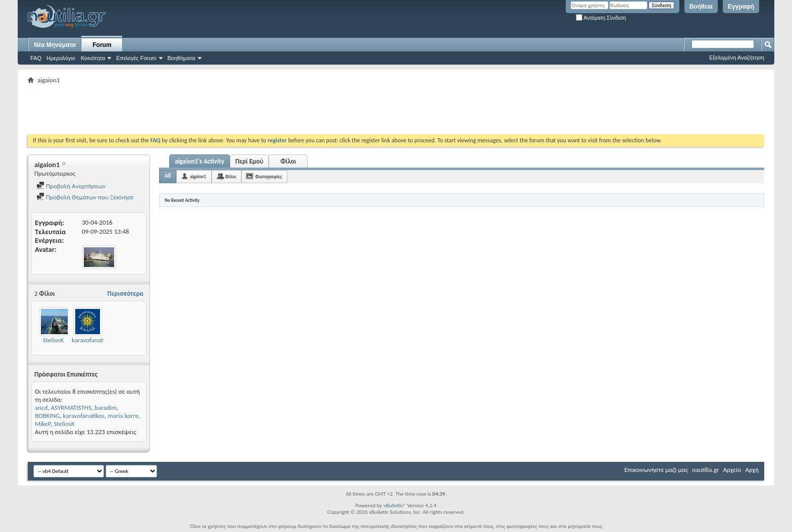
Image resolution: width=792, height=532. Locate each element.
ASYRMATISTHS (71, 408)
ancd (41, 408)
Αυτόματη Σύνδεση (601, 18)
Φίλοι (288, 161)
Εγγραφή (741, 7)
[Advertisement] (212, 109)
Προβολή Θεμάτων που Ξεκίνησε (85, 197)
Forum (102, 45)
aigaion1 (198, 176)
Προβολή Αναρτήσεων (71, 186)
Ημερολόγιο (61, 58)
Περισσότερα (125, 294)
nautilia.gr (705, 470)
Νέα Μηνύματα (55, 45)
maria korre (123, 416)
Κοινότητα (93, 58)
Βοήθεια (701, 7)
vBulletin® (395, 506)
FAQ (36, 58)
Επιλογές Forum (136, 58)
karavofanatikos (92, 340)
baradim (106, 408)
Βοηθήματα (182, 58)
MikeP (43, 424)
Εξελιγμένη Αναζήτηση (737, 58)
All (168, 176)
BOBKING (47, 416)
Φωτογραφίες (268, 176)
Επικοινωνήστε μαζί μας (656, 470)
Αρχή (752, 470)
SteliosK (53, 340)
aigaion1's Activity (200, 161)
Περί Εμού (249, 161)
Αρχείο (732, 470)
